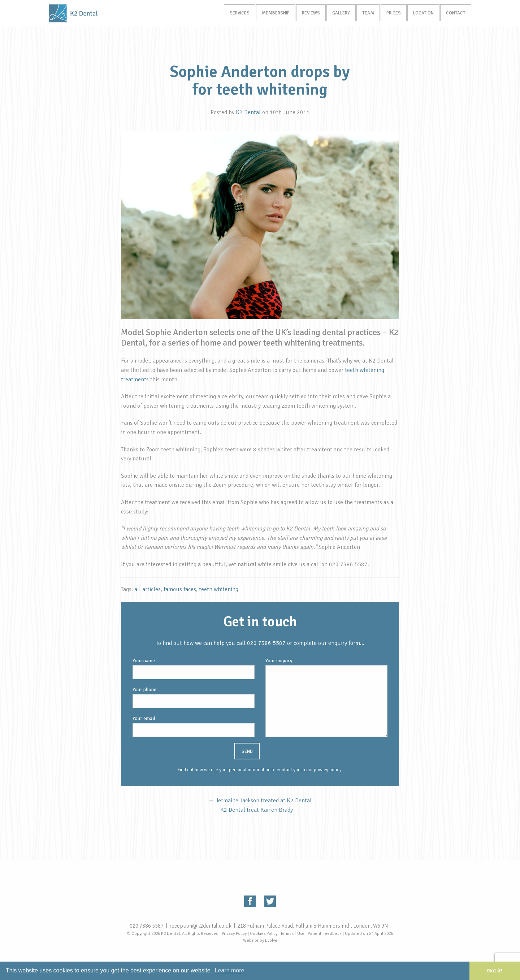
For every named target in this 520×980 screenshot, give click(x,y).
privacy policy (328, 770)
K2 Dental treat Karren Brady (260, 810)
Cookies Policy (264, 934)
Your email (194, 726)
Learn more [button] (230, 970)
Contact (455, 13)
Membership (271, 13)
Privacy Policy (234, 934)
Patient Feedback (325, 934)
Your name (194, 668)
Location (422, 13)
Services (234, 13)
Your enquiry (326, 697)
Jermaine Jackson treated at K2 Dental (260, 801)
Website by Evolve (260, 940)
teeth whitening (219, 589)
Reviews (307, 13)
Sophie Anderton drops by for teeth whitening (260, 81)
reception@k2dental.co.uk (200, 926)
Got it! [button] (495, 971)
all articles (148, 589)
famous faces (180, 589)
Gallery (338, 13)
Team (366, 13)
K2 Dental (248, 112)
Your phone (194, 697)
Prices (392, 13)
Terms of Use (292, 934)
